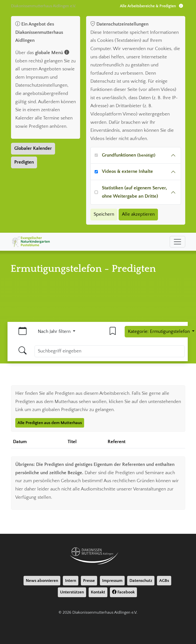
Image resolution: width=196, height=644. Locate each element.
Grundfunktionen (129, 155)
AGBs (164, 581)
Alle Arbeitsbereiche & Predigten (151, 6)
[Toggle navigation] (177, 242)
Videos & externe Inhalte (127, 171)
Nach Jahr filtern (55, 332)
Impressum (112, 581)
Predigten (24, 162)
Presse (89, 581)
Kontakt (98, 592)
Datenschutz (141, 581)
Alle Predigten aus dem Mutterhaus (50, 423)
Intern (71, 581)
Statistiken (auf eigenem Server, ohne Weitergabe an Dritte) (134, 192)
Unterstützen (72, 592)
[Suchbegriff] (110, 351)
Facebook (123, 592)
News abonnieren (42, 581)
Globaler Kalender (33, 148)
